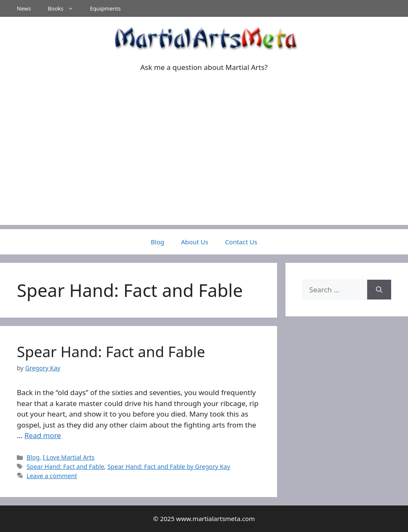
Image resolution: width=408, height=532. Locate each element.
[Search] (379, 290)
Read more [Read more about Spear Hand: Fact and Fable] (43, 435)
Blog (157, 242)
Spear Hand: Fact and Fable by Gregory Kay (169, 467)
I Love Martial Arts (68, 457)
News (24, 8)
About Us (195, 242)
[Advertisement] (204, 166)
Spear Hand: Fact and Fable (111, 352)
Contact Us (241, 242)
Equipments (105, 8)
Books (64, 8)
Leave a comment (52, 476)
